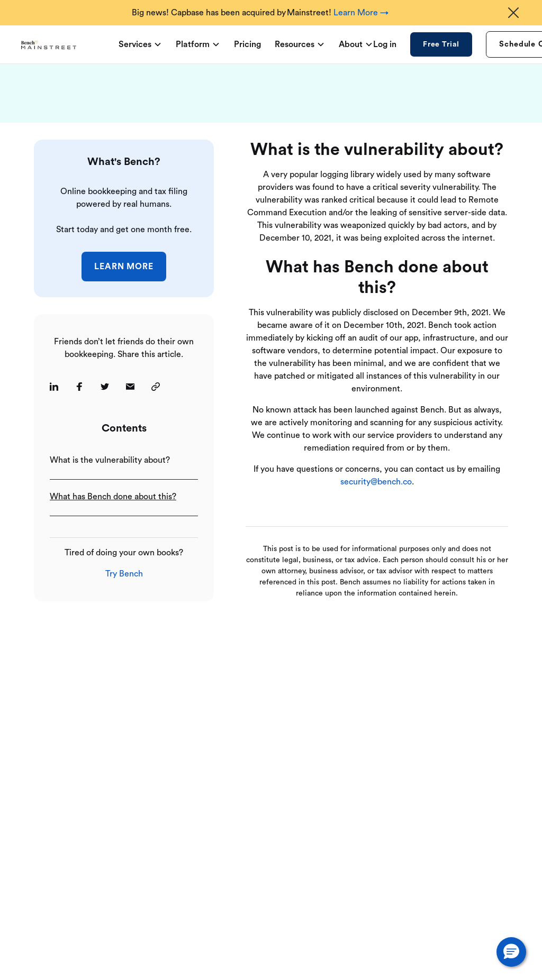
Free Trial (441, 44)
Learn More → (361, 13)
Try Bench (124, 574)
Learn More (124, 267)
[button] (511, 952)
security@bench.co (376, 482)
